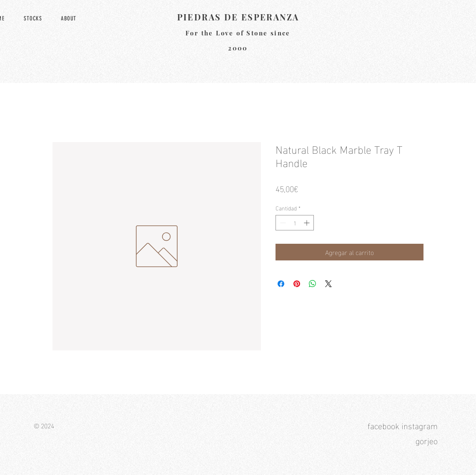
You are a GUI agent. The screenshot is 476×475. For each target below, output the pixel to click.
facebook (383, 425)
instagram (420, 425)
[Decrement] (282, 223)
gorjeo (427, 440)
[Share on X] (328, 284)
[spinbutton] (295, 223)
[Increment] (307, 223)
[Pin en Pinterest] (297, 284)
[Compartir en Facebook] (281, 284)
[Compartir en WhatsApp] (313, 284)
